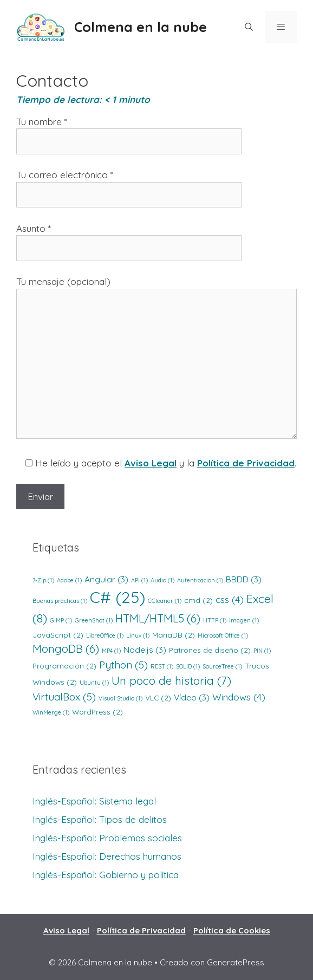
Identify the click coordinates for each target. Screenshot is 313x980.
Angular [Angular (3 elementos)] (106, 579)
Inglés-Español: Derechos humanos (107, 856)
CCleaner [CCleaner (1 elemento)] (165, 601)
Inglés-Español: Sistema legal (94, 801)
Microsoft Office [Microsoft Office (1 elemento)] (223, 635)
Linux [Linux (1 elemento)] (138, 635)
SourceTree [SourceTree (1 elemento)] (222, 666)
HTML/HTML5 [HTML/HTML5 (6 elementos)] (158, 618)
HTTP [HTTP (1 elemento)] (215, 620)
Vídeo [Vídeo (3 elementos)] (192, 697)
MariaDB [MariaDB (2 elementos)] (174, 635)
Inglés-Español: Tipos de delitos (100, 819)
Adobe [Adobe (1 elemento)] (69, 580)
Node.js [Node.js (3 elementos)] (145, 650)
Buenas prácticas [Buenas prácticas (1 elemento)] (60, 601)
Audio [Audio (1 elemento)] (162, 580)
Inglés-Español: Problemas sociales (107, 838)
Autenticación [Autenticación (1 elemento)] (200, 580)
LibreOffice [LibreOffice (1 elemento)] (105, 635)
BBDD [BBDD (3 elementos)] (244, 579)
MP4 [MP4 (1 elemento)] (111, 651)
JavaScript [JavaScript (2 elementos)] (58, 635)
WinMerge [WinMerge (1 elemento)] (51, 712)
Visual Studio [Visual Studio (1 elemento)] (120, 698)
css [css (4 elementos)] (230, 599)
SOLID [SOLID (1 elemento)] (188, 666)
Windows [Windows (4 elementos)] (239, 697)
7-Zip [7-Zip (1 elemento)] (43, 580)
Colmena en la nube (141, 27)
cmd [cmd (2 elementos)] (198, 600)
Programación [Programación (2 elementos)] (64, 666)
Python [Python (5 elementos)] (123, 665)
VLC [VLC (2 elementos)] (158, 697)
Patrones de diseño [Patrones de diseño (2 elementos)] (210, 650)
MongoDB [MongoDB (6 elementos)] (66, 649)
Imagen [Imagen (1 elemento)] (244, 620)
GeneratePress (236, 962)
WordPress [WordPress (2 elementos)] (97, 712)
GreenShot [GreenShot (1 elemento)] (94, 620)
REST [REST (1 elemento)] (162, 666)
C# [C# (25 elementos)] (118, 597)
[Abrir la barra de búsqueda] (248, 27)
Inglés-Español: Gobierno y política (106, 875)
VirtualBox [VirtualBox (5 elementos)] (64, 697)
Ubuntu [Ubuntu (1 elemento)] (94, 683)
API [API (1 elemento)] (139, 580)
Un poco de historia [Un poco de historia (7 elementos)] (171, 680)
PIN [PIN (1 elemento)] (262, 651)
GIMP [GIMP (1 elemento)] (61, 620)
